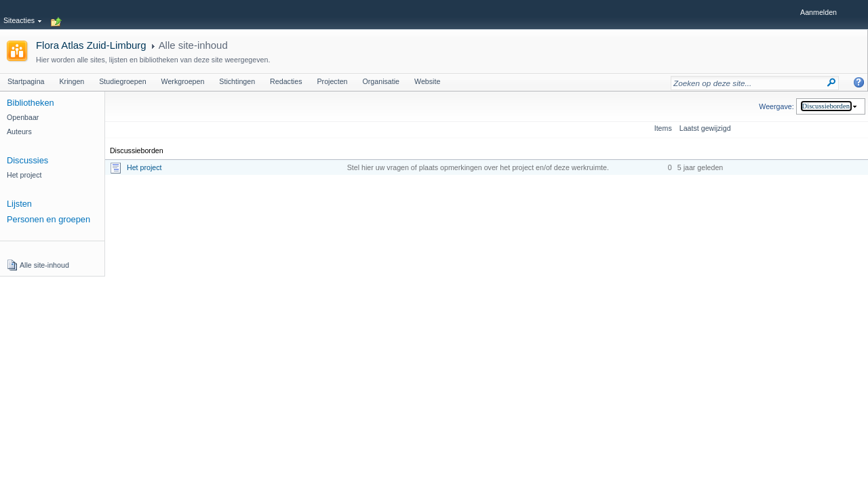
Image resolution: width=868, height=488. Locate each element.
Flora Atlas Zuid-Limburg (91, 45)
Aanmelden (818, 12)
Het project (144, 167)
